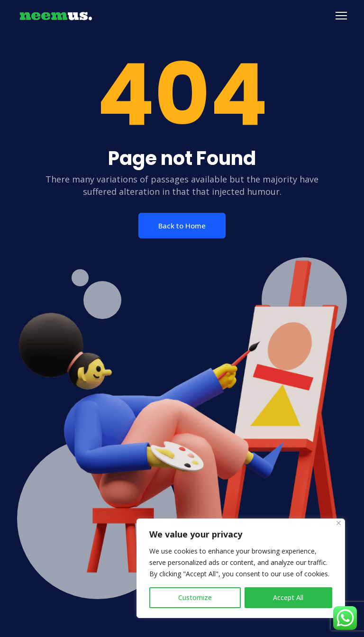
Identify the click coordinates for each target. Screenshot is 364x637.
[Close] (339, 523)
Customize (195, 597)
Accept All (288, 597)
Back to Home (182, 226)
